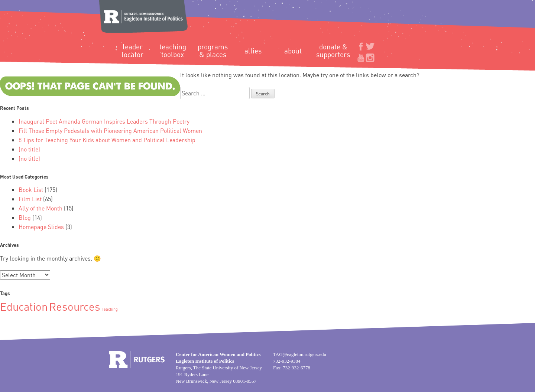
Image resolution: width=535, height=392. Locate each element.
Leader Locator (132, 50)
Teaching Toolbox (173, 50)
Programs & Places (213, 50)
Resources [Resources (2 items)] (75, 306)
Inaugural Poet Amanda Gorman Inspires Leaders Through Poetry (104, 121)
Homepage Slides (41, 227)
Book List (31, 190)
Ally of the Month (40, 208)
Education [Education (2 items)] (24, 306)
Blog (25, 217)
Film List (30, 199)
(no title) (29, 149)
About (293, 51)
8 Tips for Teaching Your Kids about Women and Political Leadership (107, 140)
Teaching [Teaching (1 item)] (110, 309)
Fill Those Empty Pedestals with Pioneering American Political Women (110, 130)
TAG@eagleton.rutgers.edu (300, 354)
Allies (253, 51)
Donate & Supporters (333, 50)
